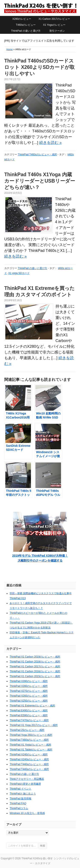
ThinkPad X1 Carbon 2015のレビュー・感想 (35, 676)
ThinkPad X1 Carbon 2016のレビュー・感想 (35, 671)
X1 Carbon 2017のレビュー (54, 19)
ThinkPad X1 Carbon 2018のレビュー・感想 (35, 662)
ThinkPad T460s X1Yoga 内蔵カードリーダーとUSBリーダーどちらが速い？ (40, 181)
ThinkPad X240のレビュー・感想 (29, 755)
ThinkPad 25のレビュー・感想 (27, 730)
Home (9, 49)
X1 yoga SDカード (19, 273)
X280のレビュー (22, 19)
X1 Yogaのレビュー (54, 25)
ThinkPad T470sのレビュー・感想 (29, 720)
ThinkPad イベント (20, 789)
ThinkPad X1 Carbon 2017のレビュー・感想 (35, 667)
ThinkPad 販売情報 (20, 799)
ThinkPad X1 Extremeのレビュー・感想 (32, 706)
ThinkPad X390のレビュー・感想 (29, 681)
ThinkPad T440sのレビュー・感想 (29, 764)
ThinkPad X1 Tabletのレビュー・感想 (31, 750)
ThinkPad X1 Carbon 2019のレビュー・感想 (35, 657)
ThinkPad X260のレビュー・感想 (29, 696)
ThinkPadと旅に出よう (23, 794)
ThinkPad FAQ (18, 803)
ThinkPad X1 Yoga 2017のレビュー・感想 (34, 725)
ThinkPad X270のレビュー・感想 (29, 691)
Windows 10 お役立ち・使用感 (27, 813)
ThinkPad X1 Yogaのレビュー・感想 (30, 745)
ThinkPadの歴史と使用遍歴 (25, 784)
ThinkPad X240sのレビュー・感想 (29, 759)
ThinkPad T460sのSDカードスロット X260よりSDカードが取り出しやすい (39, 67)
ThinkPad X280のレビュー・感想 (29, 686)
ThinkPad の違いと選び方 (26, 31)
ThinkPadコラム (19, 808)
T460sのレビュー (26, 25)
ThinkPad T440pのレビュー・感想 (29, 769)
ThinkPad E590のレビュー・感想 (29, 715)
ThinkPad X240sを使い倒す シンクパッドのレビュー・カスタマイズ (40, 8)
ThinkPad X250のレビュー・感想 (29, 701)
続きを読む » (50, 143)
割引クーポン (57, 31)
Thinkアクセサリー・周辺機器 (27, 779)
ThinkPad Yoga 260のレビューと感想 (31, 735)
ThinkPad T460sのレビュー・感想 (37, 155)
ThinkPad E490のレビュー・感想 (29, 711)
